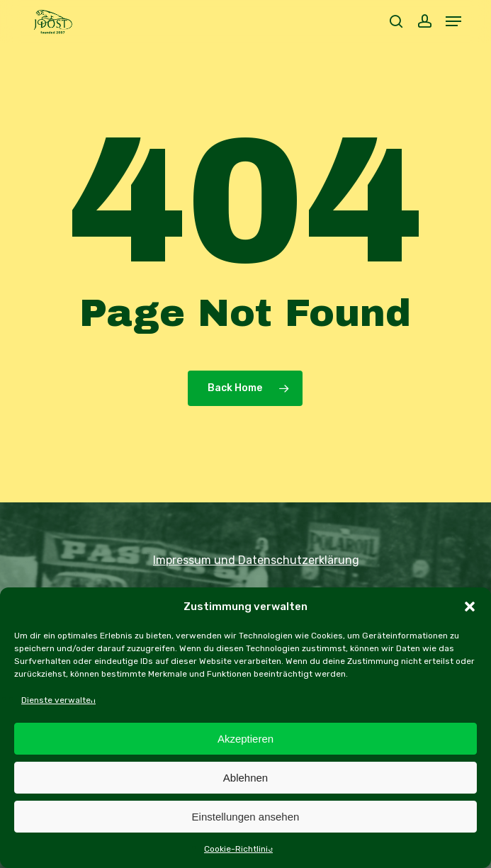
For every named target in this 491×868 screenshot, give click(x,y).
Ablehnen (245, 778)
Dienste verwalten (58, 700)
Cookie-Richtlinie (238, 849)
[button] (470, 607)
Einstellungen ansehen (246, 817)
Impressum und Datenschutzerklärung (256, 560)
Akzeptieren (245, 739)
